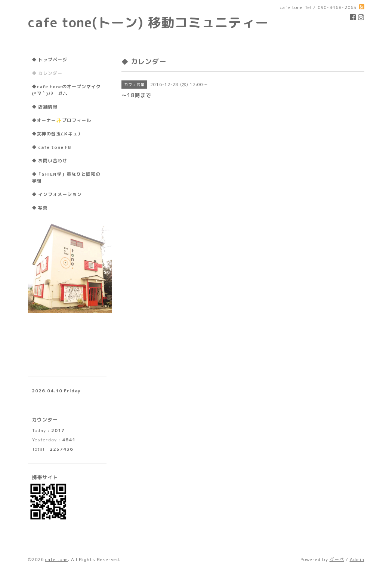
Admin (357, 559)
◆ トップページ (50, 60)
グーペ (337, 559)
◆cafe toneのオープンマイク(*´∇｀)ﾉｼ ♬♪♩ (66, 90)
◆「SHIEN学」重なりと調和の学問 (66, 177)
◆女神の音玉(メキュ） (57, 134)
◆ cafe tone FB (52, 147)
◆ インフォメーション (57, 194)
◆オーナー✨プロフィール (61, 120)
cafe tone (57, 559)
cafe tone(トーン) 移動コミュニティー (148, 22)
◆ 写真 (40, 208)
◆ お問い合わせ (50, 161)
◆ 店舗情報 (45, 107)
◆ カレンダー (47, 73)
